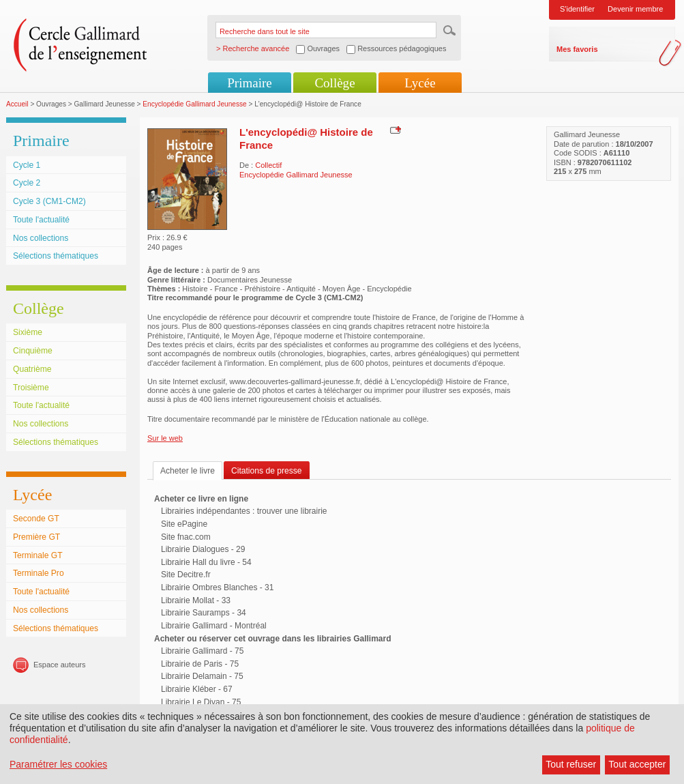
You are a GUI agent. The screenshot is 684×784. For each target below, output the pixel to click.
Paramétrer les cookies (58, 764)
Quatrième (32, 369)
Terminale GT (38, 555)
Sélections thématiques (56, 256)
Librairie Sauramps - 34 (204, 613)
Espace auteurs (59, 665)
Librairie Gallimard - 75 (202, 651)
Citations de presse (267, 471)
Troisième (31, 388)
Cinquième (33, 351)
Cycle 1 (27, 165)
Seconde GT (36, 519)
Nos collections (41, 238)
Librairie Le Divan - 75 (201, 702)
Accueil (17, 104)
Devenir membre (635, 9)
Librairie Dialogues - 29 (203, 549)
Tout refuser (571, 764)
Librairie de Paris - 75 (200, 664)
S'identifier (577, 9)
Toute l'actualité (41, 220)
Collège (334, 83)
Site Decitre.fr (186, 575)
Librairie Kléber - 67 (197, 689)
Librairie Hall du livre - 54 (206, 562)
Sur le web (165, 438)
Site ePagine (184, 524)
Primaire (249, 83)
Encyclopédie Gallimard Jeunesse (194, 104)
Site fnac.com (186, 537)
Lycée (420, 83)
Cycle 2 (27, 183)
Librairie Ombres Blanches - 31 (217, 587)
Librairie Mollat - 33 (196, 600)
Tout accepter (637, 764)
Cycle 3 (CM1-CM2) (49, 201)
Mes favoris (577, 49)
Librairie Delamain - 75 (202, 676)
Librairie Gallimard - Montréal (214, 626)
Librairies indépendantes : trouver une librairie (244, 511)
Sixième (28, 332)
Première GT (36, 537)
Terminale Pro (39, 573)
